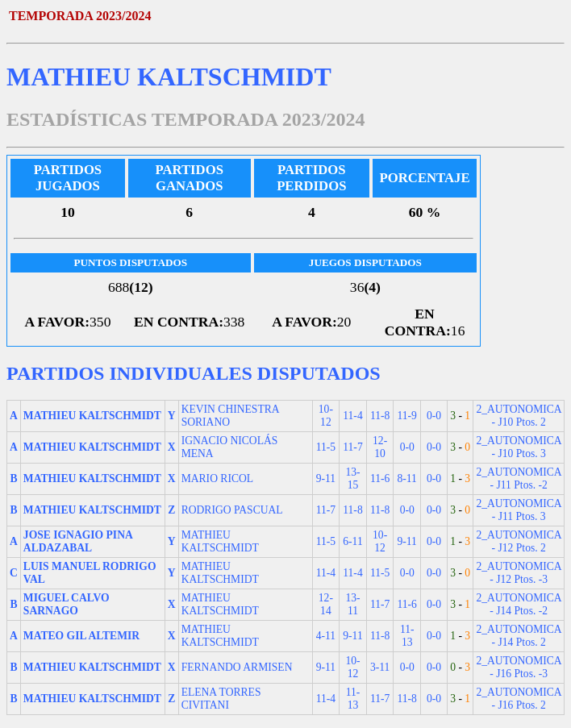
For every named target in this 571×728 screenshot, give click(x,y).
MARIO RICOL (218, 478)
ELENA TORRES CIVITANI (221, 699)
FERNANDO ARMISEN (237, 667)
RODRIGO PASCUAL (232, 510)
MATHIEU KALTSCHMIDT (220, 541)
